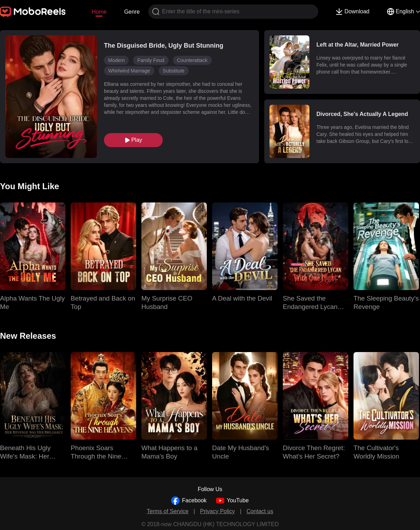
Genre (132, 12)
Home (99, 12)
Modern (116, 60)
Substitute (174, 71)
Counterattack (192, 60)
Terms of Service (167, 511)
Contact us (260, 511)
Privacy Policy (218, 511)
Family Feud (151, 60)
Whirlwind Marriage (129, 71)
